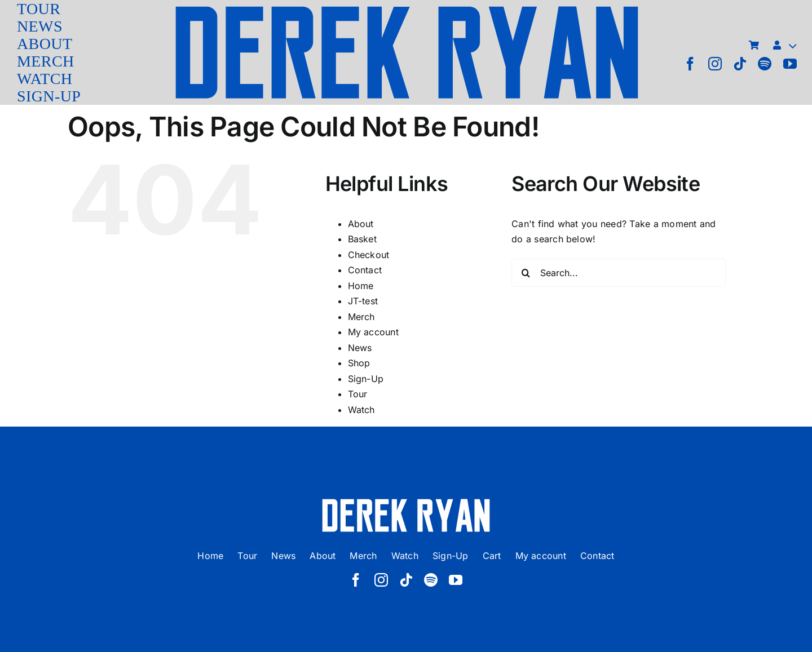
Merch (361, 317)
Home (361, 286)
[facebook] (690, 64)
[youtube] (790, 64)
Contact (365, 270)
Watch (361, 410)
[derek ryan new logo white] (406, 503)
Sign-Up (366, 379)
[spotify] (765, 64)
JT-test (363, 301)
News (360, 348)
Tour (358, 394)
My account (373, 332)
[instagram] (715, 64)
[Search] (526, 273)
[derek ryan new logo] (407, 8)
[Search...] (619, 273)
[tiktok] (740, 64)
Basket (362, 239)
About (361, 224)
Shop (359, 363)
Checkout (369, 255)
